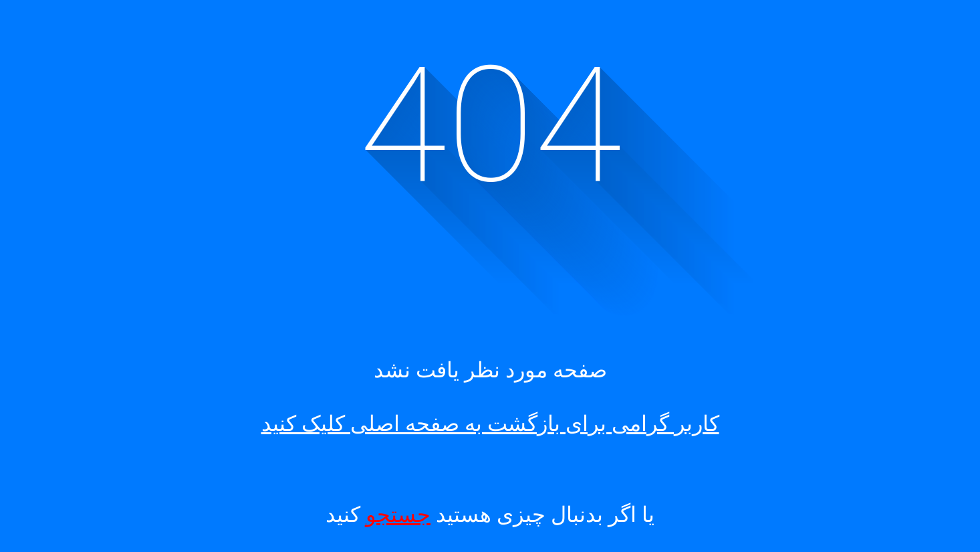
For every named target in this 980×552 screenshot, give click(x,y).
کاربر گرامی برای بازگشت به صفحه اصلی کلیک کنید (490, 424)
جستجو (398, 515)
